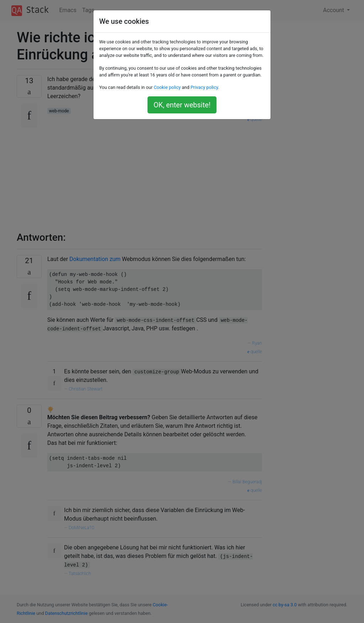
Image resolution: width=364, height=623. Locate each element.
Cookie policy (167, 87)
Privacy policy (204, 87)
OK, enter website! (182, 105)
